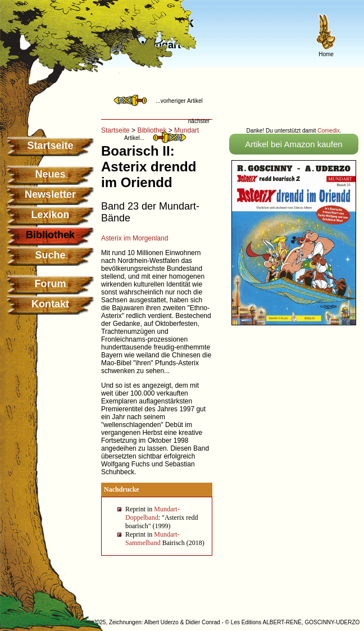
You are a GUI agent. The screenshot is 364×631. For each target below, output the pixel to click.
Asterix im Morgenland (135, 238)
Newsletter (50, 194)
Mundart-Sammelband (153, 539)
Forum (51, 284)
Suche (50, 255)
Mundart (186, 130)
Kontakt (50, 304)
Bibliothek (152, 130)
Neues (50, 174)
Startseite (50, 146)
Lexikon (50, 215)
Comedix (328, 131)
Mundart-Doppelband (153, 513)
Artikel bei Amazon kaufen (294, 144)
